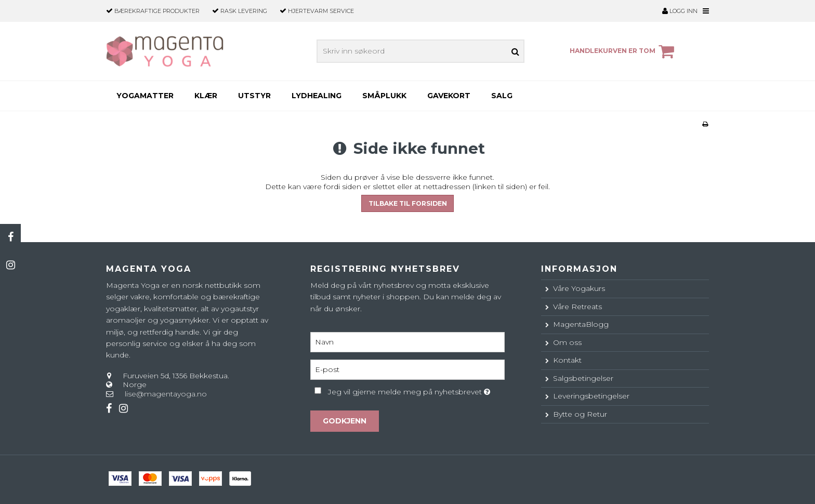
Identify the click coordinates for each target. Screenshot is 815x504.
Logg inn (680, 11)
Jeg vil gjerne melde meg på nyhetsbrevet (416, 390)
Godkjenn (345, 421)
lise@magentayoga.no (166, 394)
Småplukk (384, 96)
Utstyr (254, 96)
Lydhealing (317, 96)
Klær (206, 96)
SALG (502, 96)
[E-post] (407, 369)
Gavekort (449, 96)
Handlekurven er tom (623, 51)
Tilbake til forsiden (408, 203)
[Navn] (407, 341)
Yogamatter (145, 96)
